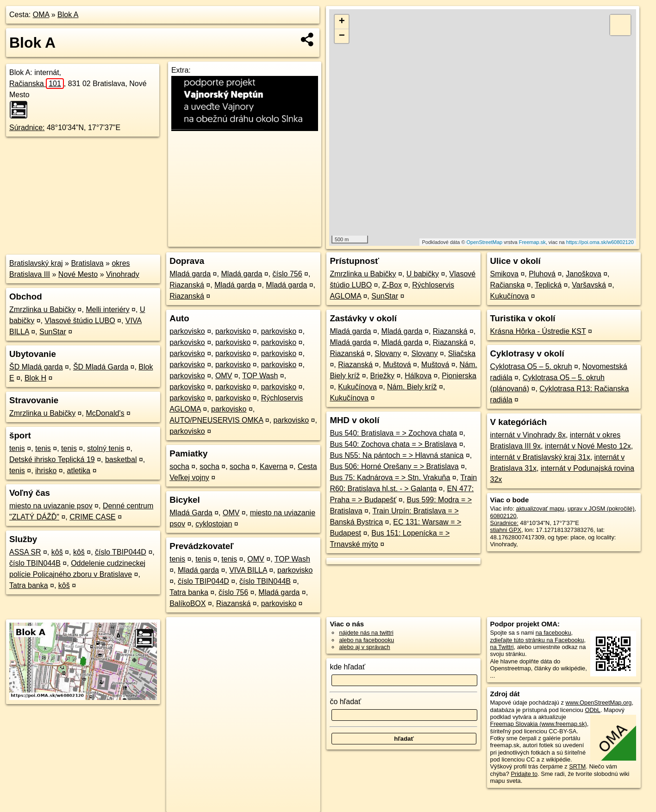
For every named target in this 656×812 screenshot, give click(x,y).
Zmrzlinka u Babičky (42, 309)
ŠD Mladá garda (36, 367)
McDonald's (105, 413)
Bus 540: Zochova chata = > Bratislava (393, 444)
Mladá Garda (191, 513)
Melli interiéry (107, 309)
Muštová (397, 365)
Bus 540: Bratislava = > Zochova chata (393, 433)
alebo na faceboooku (366, 640)
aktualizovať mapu (540, 509)
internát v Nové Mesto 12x (588, 446)
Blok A (68, 15)
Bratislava (87, 263)
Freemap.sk (532, 242)
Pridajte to (524, 774)
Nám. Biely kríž (412, 387)
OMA (41, 15)
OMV (224, 376)
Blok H (35, 378)
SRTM (577, 766)
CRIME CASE (93, 517)
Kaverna (274, 466)
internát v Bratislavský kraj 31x (540, 457)
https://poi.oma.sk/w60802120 (600, 242)
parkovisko (187, 331)
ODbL (592, 710)
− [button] (342, 36)
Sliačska (462, 353)
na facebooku (553, 633)
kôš (57, 552)
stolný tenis (106, 448)
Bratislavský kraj (36, 263)
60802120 (503, 516)
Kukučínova (357, 387)
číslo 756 (287, 274)
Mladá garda (190, 274)
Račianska (37, 84)
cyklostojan (214, 524)
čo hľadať (345, 702)
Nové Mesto (78, 274)
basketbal (121, 459)
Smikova (504, 274)
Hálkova (418, 376)
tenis (17, 448)
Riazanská (187, 285)
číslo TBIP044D (121, 552)
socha (179, 466)
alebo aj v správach (364, 647)
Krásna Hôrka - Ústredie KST (538, 331)
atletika (79, 471)
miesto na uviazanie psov (51, 506)
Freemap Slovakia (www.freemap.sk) (539, 724)
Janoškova (584, 274)
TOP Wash (260, 376)
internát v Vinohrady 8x (528, 435)
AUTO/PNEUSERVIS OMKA (216, 420)
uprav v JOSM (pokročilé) (601, 509)
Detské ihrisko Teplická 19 (52, 459)
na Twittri (502, 647)
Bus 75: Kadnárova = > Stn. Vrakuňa (390, 478)
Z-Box (392, 285)
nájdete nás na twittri (366, 633)
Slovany (388, 353)
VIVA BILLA (248, 570)
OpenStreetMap (485, 242)
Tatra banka (29, 585)
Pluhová (542, 274)
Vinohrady (123, 274)
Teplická (548, 285)
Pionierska (459, 376)
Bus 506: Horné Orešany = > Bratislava (394, 466)
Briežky (382, 376)
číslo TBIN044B (35, 563)
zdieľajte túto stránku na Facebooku (537, 640)
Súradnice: (27, 128)
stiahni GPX (506, 530)
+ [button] (342, 22)
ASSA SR (25, 552)
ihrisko (46, 471)
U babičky (423, 274)
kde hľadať (347, 667)
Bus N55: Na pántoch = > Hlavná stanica (397, 455)
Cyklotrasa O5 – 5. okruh (531, 366)
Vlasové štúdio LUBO (80, 321)
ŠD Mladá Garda (101, 367)
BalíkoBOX (187, 603)
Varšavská (589, 285)
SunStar (53, 332)
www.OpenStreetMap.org (598, 703)
